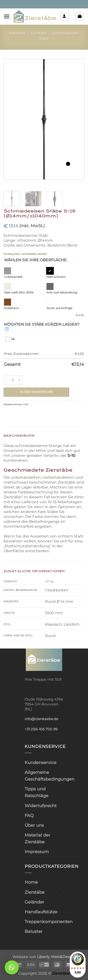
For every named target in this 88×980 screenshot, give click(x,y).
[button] (7, 16)
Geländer (34, 902)
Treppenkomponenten (49, 922)
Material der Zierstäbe (37, 838)
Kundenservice (40, 762)
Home (31, 882)
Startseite (17, 33)
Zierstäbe (39, 33)
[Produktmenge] (13, 380)
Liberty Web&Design (56, 957)
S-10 (71, 455)
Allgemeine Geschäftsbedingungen (50, 776)
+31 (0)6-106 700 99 (41, 729)
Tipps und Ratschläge (36, 792)
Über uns (34, 825)
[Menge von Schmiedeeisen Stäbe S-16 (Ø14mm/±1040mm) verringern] (6, 380)
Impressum (37, 852)
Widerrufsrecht (41, 806)
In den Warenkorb (36, 392)
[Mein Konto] (64, 17)
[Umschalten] (61, 892)
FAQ (29, 815)
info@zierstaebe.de (41, 719)
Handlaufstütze (41, 912)
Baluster (34, 931)
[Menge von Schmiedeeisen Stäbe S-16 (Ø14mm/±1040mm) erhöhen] (19, 380)
